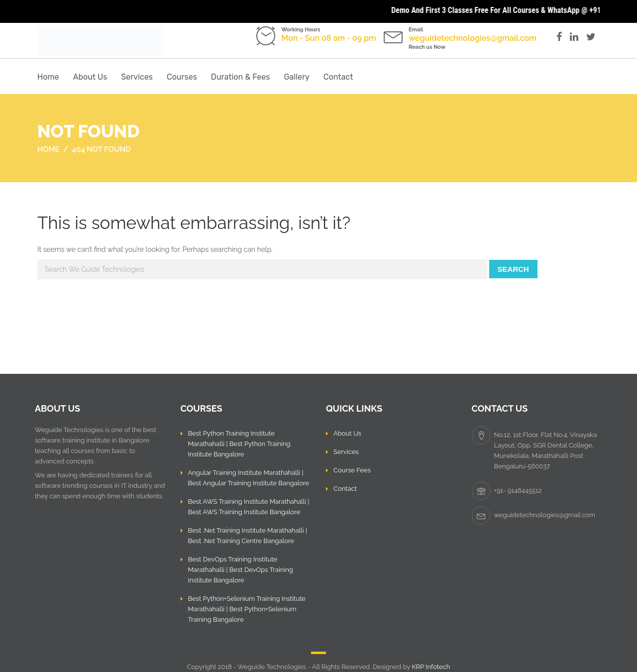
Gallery (296, 77)
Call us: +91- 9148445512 (313, 47)
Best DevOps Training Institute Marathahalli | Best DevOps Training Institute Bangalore (241, 570)
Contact (338, 77)
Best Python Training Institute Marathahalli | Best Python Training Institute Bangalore (239, 444)
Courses (182, 77)
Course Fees (352, 470)
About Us (90, 77)
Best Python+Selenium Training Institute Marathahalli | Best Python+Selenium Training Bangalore (247, 609)
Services (137, 77)
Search (513, 269)
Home (48, 77)
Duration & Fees (241, 77)
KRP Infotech (431, 667)
